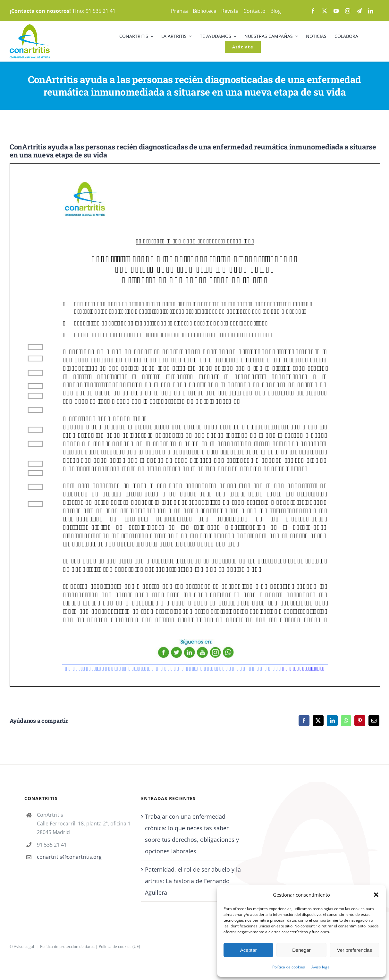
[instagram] (348, 11)
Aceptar (249, 950)
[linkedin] (371, 11)
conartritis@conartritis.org (69, 857)
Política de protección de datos (67, 946)
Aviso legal (321, 967)
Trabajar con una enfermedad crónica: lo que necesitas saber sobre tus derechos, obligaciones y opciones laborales (192, 834)
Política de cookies (289, 967)
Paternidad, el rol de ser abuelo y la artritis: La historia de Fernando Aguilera (193, 881)
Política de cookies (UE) (119, 946)
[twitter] (325, 11)
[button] (376, 895)
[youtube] (336, 11)
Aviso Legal (24, 946)
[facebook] (313, 11)
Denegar (301, 950)
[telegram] (359, 11)
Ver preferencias (355, 950)
